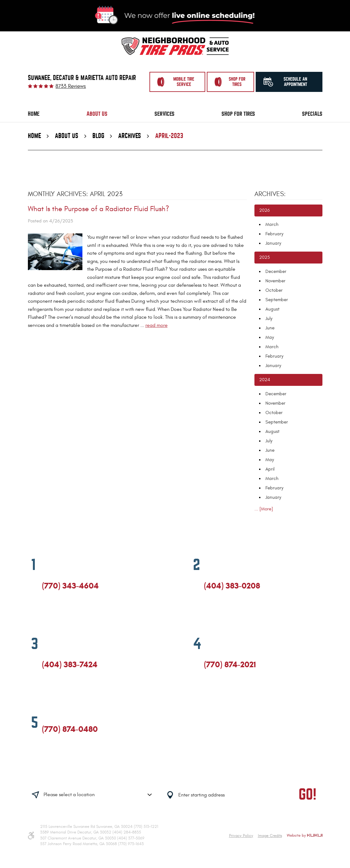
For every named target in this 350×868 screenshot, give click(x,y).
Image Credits (270, 836)
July (269, 319)
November (275, 281)
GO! (308, 795)
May (270, 337)
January (273, 243)
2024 (265, 380)
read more (157, 325)
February (274, 234)
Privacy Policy (241, 836)
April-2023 (169, 136)
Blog (98, 136)
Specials (312, 114)
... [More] (264, 509)
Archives (130, 136)
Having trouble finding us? (96, 775)
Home (34, 114)
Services (165, 114)
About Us (97, 114)
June (270, 328)
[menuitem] (34, 114)
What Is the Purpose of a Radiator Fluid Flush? (99, 209)
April (270, 469)
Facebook (45, 613)
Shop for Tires (238, 114)
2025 (264, 257)
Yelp (68, 613)
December (276, 272)
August (272, 309)
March (272, 224)
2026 (264, 210)
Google (56, 613)
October (274, 290)
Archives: (270, 194)
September (277, 300)
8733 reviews (71, 86)
